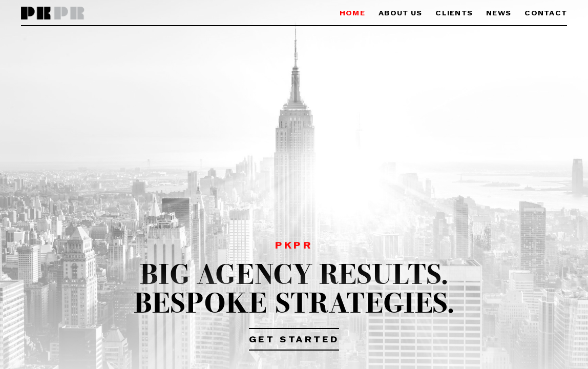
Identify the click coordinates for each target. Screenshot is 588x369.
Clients (454, 14)
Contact (546, 14)
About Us (400, 14)
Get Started (294, 340)
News (499, 14)
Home (352, 14)
